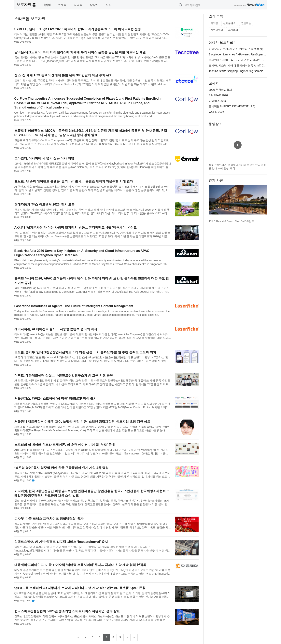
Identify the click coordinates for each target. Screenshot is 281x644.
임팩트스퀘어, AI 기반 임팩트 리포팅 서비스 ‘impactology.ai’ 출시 (61, 542)
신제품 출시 (230, 23)
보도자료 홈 (26, 5)
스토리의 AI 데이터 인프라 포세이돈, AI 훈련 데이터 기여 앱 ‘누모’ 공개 (65, 445)
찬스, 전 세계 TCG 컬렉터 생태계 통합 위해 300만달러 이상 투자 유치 (63, 75)
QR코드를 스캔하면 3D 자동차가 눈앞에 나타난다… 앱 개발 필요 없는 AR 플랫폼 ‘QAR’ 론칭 (80, 588)
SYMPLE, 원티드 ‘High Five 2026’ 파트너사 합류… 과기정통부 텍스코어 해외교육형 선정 (78, 29)
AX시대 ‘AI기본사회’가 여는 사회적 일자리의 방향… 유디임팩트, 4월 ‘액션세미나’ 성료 (76, 228)
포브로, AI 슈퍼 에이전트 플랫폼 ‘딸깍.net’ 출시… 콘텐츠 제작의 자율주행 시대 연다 (74, 181)
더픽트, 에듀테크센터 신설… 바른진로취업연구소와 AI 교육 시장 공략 (64, 375)
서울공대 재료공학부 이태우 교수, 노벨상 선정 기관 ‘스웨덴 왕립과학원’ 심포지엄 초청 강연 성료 (82, 422)
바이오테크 (217, 30)
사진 (109, 5)
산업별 (46, 5)
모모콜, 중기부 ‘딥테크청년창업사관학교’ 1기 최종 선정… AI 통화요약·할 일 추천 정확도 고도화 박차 (85, 352)
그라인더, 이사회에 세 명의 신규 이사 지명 (44, 158)
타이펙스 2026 (218, 101)
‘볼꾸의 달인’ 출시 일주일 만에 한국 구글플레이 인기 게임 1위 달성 (61, 468)
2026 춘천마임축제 (220, 90)
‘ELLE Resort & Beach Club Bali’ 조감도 (231, 221)
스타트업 (233, 30)
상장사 (94, 5)
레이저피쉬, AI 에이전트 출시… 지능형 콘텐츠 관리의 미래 (56, 329)
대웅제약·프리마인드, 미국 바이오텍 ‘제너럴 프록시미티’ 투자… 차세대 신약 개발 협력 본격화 (80, 565)
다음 (263, 201)
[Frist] (79, 637)
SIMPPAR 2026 (218, 95)
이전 (212, 201)
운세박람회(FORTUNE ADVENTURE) (232, 106)
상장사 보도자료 (221, 42)
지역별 (78, 5)
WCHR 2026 (216, 112)
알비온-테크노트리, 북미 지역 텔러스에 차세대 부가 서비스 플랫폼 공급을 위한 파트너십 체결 (80, 52)
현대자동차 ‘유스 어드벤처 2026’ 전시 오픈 (45, 204)
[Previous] (86, 637)
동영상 (214, 124)
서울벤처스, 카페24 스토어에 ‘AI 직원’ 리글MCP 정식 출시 (56, 399)
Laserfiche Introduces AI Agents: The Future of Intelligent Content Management (74, 306)
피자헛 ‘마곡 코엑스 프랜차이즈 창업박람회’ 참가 (49, 519)
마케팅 (214, 23)
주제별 (62, 5)
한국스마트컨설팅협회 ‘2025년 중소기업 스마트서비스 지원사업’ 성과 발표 (67, 611)
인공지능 (246, 23)
